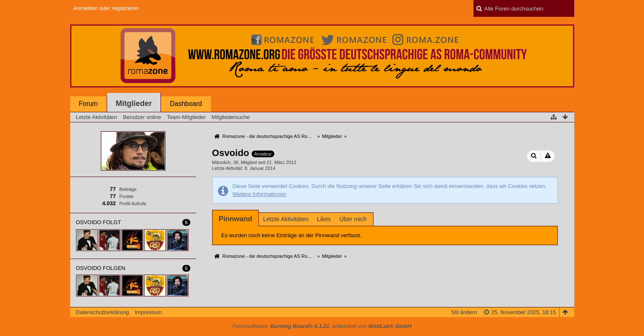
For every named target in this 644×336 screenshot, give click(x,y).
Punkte (126, 196)
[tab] (236, 219)
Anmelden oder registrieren (106, 8)
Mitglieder (134, 103)
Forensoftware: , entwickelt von (322, 326)
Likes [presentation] (324, 219)
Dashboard (186, 104)
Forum (88, 104)
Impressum (148, 312)
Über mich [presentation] (353, 219)
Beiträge (128, 189)
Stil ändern (464, 312)
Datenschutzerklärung (103, 312)
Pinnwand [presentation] (236, 219)
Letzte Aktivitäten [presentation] (286, 219)
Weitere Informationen (260, 194)
